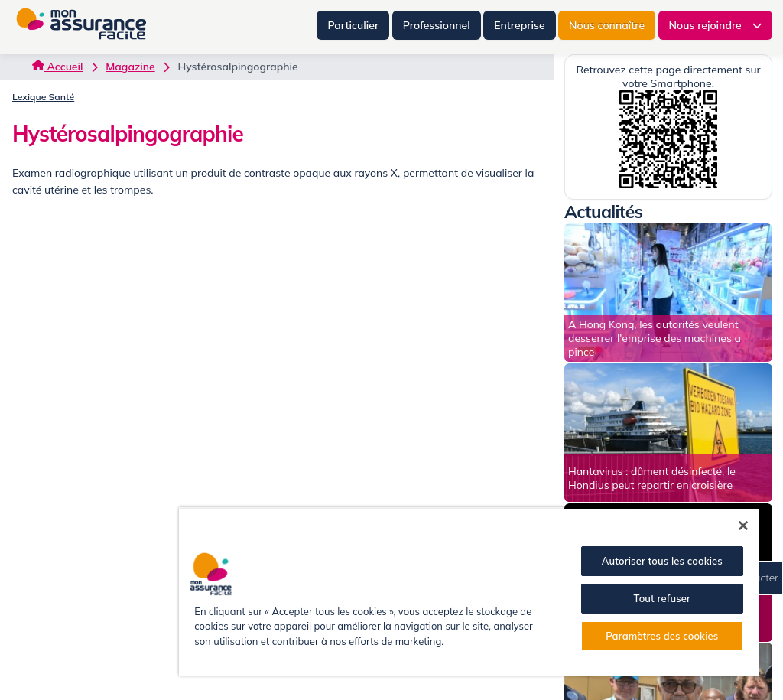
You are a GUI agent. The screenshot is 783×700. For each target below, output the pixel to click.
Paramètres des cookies (662, 636)
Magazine (130, 67)
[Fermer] (743, 526)
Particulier (353, 25)
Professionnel (437, 25)
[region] (469, 591)
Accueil (57, 67)
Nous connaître (607, 25)
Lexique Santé (43, 97)
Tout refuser (662, 598)
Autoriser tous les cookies (662, 561)
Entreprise (519, 25)
